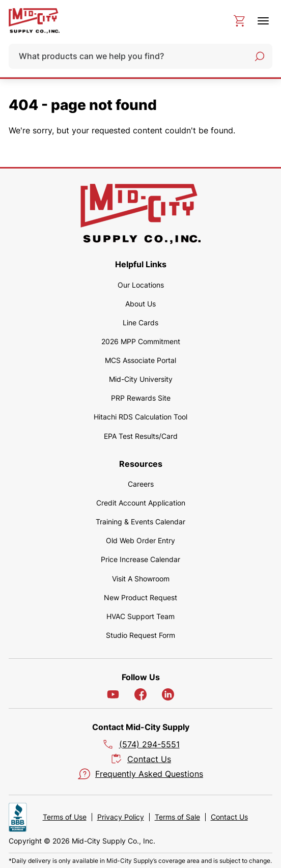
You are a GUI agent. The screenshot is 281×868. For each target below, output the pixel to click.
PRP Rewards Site (141, 398)
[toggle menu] (263, 21)
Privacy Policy (121, 817)
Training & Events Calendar (140, 522)
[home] (34, 21)
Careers (141, 484)
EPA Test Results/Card (141, 436)
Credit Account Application (141, 503)
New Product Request (140, 597)
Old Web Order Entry (140, 540)
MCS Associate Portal (140, 360)
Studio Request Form (140, 635)
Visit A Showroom (141, 579)
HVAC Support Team (140, 616)
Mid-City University (141, 379)
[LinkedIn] (168, 694)
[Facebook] (140, 694)
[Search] (260, 57)
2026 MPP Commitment (141, 341)
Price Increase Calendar (140, 559)
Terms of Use (65, 817)
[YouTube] (113, 694)
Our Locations (141, 285)
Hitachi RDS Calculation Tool (140, 417)
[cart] (239, 21)
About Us (140, 304)
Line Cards (140, 323)
